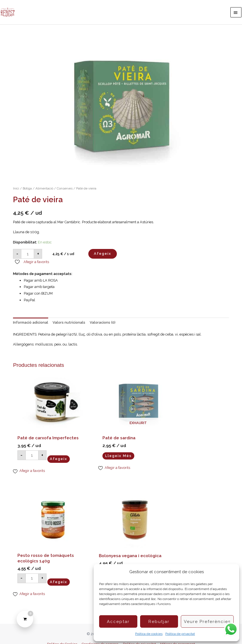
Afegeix (103, 257)
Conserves (65, 191)
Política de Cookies (62, 634)
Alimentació (44, 191)
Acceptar (118, 622)
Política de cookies (149, 634)
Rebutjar (159, 622)
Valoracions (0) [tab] (103, 325)
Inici (16, 191)
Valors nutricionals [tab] (69, 325)
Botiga (27, 191)
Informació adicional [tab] (31, 325)
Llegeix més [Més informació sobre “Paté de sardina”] (107, 449)
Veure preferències (207, 622)
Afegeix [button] (59, 458)
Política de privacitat (180, 634)
